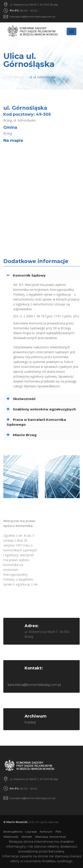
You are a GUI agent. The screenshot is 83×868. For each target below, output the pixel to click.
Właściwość (11, 837)
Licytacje (31, 832)
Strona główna (14, 77)
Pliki (58, 832)
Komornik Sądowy (29, 275)
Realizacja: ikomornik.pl (50, 837)
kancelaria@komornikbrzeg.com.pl (33, 17)
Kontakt (27, 837)
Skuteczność (24, 399)
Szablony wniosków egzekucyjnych (44, 409)
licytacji (30, 722)
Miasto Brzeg (25, 435)
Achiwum (46, 832)
